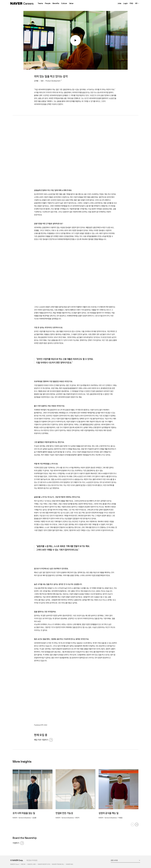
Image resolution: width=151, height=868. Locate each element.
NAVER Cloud (15, 864)
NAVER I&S (70, 864)
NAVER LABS (32, 864)
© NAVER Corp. (17, 860)
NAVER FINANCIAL (58, 864)
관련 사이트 (114, 860)
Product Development (53, 81)
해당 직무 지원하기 (41, 740)
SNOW (23, 864)
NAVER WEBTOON (44, 864)
